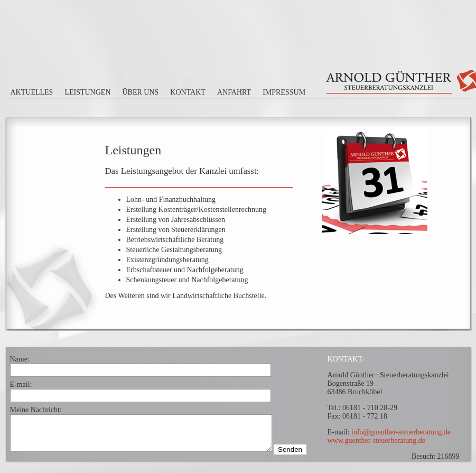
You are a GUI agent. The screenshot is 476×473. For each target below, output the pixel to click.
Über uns (141, 92)
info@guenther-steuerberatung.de (401, 432)
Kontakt (188, 92)
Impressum (284, 92)
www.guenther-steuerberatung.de (376, 440)
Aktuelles (32, 92)
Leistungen (87, 92)
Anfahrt (234, 92)
